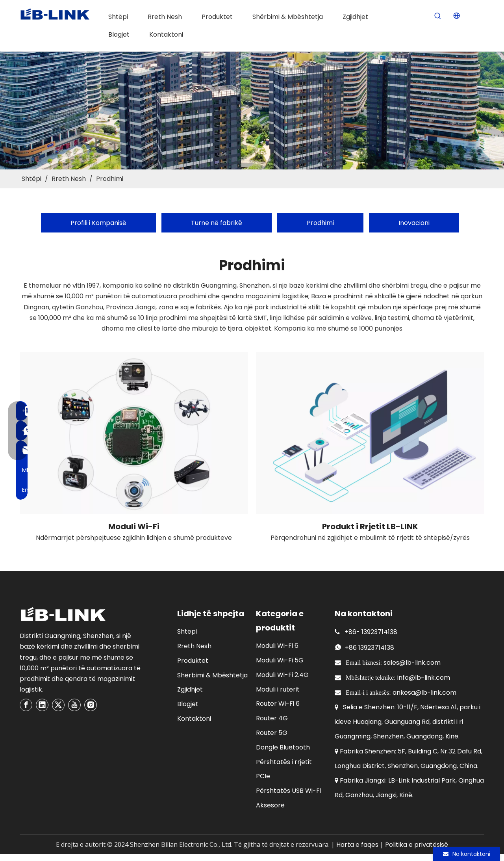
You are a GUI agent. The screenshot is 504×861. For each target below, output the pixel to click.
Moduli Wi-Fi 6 (277, 646)
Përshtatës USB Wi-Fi (288, 791)
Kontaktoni (194, 719)
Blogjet (188, 704)
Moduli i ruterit (278, 689)
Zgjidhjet (190, 689)
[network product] (370, 433)
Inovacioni (414, 223)
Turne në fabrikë (217, 223)
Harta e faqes (357, 845)
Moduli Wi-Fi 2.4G (282, 675)
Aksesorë (270, 805)
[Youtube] (74, 705)
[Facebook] (26, 705)
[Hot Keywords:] (438, 16)
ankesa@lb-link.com (424, 693)
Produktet (193, 661)
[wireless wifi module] (134, 433)
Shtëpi (187, 631)
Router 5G (272, 733)
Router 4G (272, 718)
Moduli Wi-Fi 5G (280, 660)
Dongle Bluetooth (283, 747)
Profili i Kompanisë (98, 223)
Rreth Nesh (194, 646)
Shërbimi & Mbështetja (212, 675)
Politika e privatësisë (417, 845)
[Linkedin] (42, 705)
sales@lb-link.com (412, 663)
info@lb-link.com (424, 678)
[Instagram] (91, 705)
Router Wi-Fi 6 (278, 704)
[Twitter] (58, 705)
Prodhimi (320, 223)
